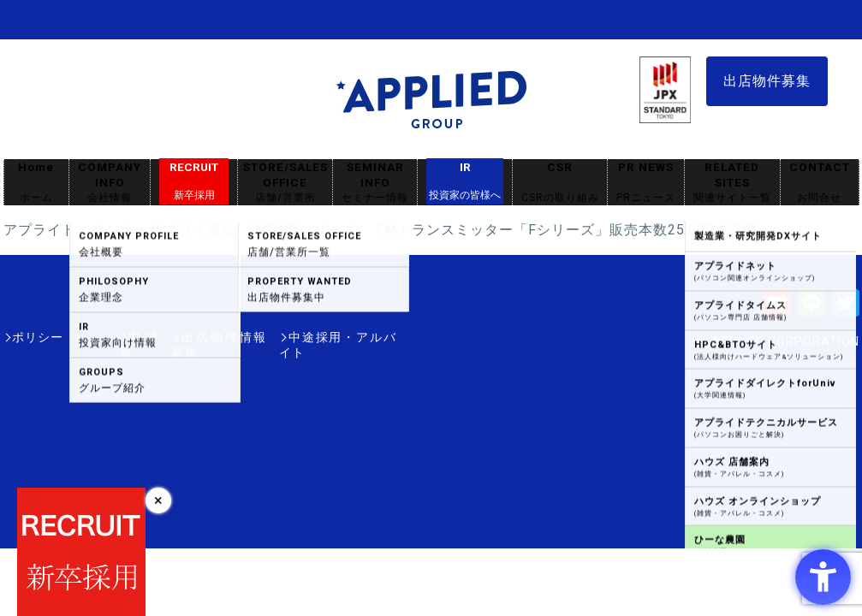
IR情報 (104, 337)
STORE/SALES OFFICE (285, 183)
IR (465, 181)
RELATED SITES (732, 183)
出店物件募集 (767, 81)
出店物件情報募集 (195, 337)
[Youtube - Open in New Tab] (777, 308)
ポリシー (38, 337)
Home (36, 183)
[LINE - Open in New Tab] (811, 308)
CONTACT (820, 183)
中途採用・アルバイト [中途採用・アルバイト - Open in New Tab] (332, 337)
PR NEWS (646, 183)
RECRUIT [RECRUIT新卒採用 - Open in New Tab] (194, 181)
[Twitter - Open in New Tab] (846, 308)
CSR (560, 183)
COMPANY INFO (110, 183)
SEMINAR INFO (375, 183)
